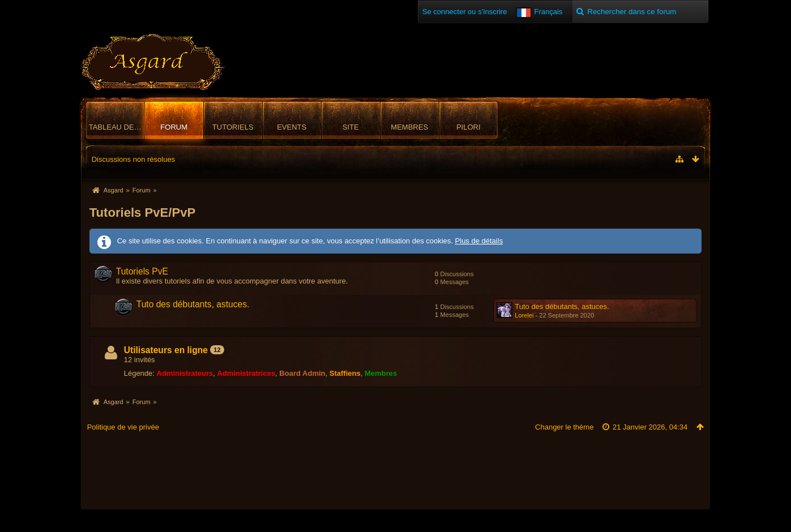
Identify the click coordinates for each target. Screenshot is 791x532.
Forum (174, 127)
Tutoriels (233, 127)
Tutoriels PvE (142, 271)
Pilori (469, 127)
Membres (409, 127)
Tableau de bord (117, 127)
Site (351, 127)
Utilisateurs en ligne (166, 350)
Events (292, 127)
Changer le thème (564, 427)
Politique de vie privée (123, 427)
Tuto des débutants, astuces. (193, 304)
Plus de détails (479, 241)
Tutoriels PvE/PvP (142, 213)
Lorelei (524, 315)
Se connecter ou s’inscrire (465, 12)
